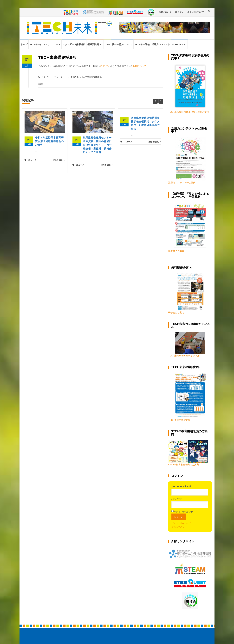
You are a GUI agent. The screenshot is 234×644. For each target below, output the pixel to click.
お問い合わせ (165, 12)
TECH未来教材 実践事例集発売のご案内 (189, 112)
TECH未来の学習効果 (179, 420)
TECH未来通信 (142, 44)
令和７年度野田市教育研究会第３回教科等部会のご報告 (49, 141)
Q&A (107, 44)
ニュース (56, 44)
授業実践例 (93, 44)
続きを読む (59, 160)
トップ (24, 44)
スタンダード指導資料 (74, 44)
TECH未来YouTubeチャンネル (187, 345)
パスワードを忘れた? (181, 523)
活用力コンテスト (161, 44)
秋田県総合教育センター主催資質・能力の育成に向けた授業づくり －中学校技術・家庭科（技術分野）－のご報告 (98, 145)
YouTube (177, 44)
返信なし (75, 77)
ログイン (179, 12)
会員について (139, 66)
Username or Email (181, 486)
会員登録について (196, 12)
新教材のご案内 (176, 251)
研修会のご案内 (186, 293)
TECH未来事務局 (93, 77)
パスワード (177, 499)
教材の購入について (122, 44)
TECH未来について (39, 44)
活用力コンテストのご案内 (182, 182)
